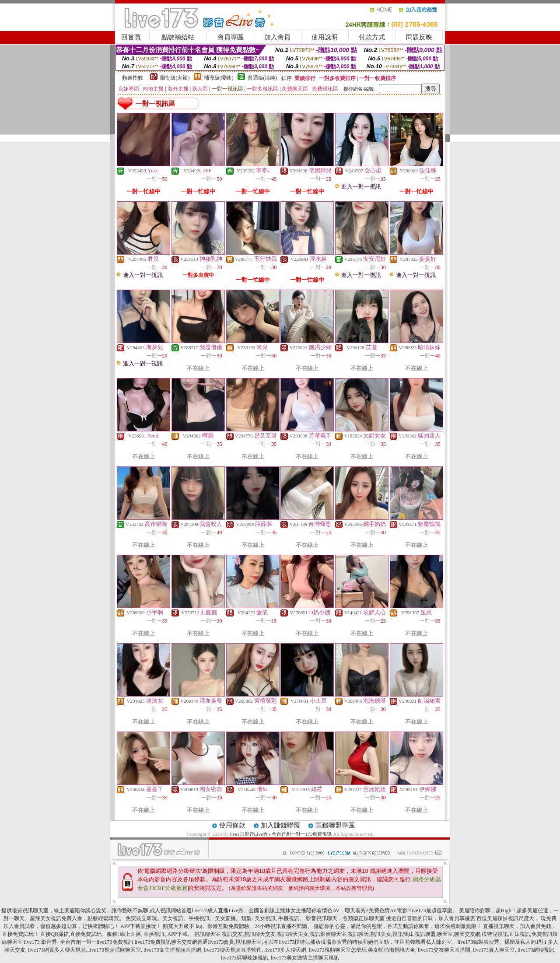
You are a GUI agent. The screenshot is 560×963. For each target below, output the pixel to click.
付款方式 (372, 37)
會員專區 (231, 37)
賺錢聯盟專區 (335, 825)
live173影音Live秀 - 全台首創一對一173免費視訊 (281, 834)
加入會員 (277, 37)
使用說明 (325, 37)
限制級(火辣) (175, 78)
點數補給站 (178, 37)
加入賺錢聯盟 (280, 825)
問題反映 (419, 37)
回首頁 (131, 37)
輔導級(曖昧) (219, 78)
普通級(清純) (262, 78)
